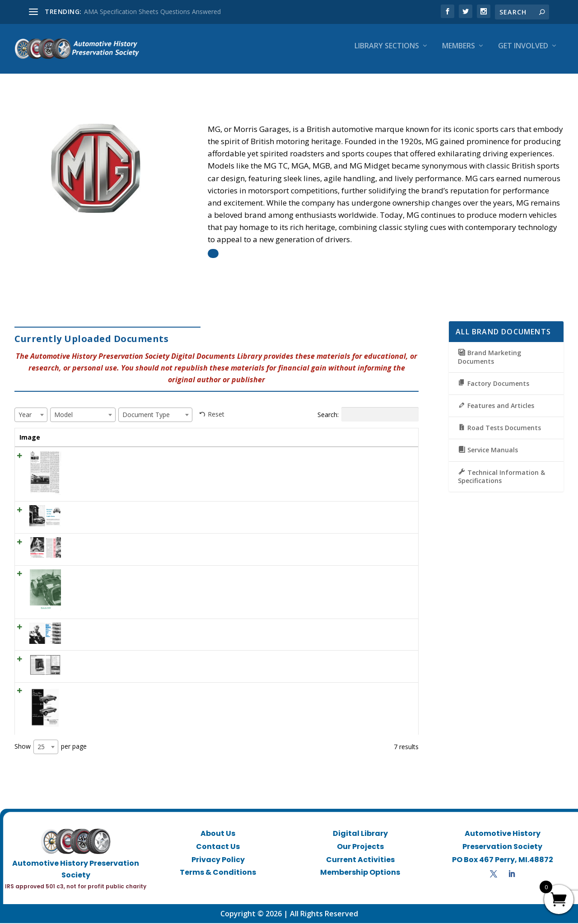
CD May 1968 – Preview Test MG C (112, 660)
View (396, 459)
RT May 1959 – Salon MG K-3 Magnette (118, 575)
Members (459, 53)
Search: (368, 406)
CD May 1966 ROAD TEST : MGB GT (114, 457)
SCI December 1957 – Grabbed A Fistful (118, 543)
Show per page (51, 748)
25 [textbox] (41, 748)
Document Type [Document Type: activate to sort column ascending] (334, 434)
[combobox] (31, 407)
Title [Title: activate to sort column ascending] (68, 429)
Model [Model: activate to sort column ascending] (260, 429)
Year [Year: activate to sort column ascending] (226, 429)
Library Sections (387, 53)
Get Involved (523, 53)
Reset (216, 406)
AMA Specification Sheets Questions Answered (152, 12)
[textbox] (28, 406)
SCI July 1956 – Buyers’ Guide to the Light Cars (128, 511)
